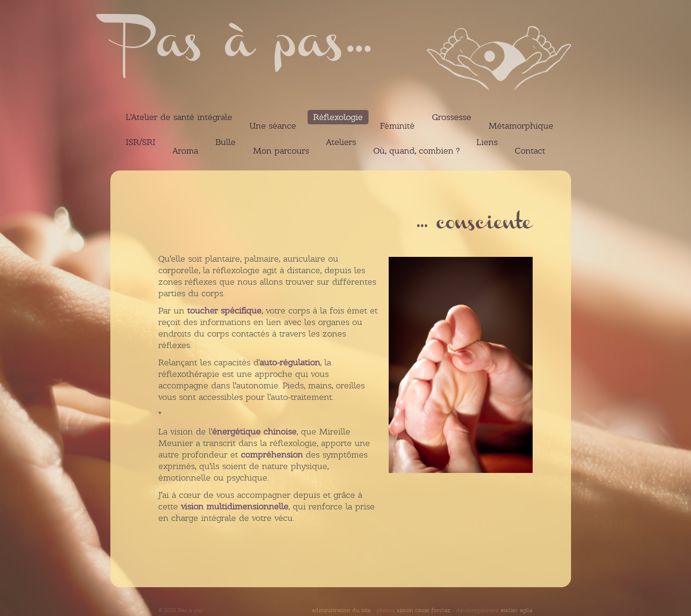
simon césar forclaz (423, 610)
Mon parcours (281, 151)
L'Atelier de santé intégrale (179, 117)
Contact (530, 151)
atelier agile (517, 610)
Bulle (226, 142)
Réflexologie (338, 117)
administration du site (341, 610)
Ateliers (341, 142)
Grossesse (452, 117)
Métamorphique (521, 126)
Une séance (273, 126)
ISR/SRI (141, 142)
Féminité (397, 126)
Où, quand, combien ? (416, 151)
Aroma (185, 151)
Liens (487, 142)
